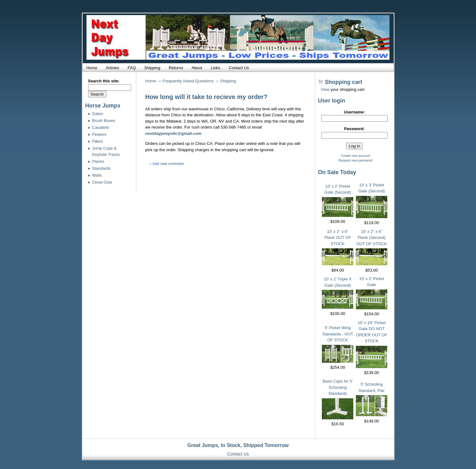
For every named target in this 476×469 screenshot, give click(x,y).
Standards (101, 168)
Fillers (98, 141)
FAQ (132, 68)
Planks (98, 161)
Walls (97, 175)
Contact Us (239, 68)
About (197, 68)
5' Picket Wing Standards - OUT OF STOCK (338, 334)
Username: (354, 112)
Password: (355, 129)
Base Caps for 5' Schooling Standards (338, 387)
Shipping (152, 68)
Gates (98, 114)
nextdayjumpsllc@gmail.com (174, 133)
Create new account (356, 156)
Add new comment (168, 164)
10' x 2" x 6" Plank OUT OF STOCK (338, 238)
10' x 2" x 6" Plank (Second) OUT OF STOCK (372, 238)
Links (216, 68)
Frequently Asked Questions (188, 81)
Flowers (99, 134)
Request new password (356, 160)
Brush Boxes (104, 121)
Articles (112, 68)
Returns (176, 68)
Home (92, 68)
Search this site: (104, 81)
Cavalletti (101, 127)
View (325, 89)
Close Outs (102, 182)
